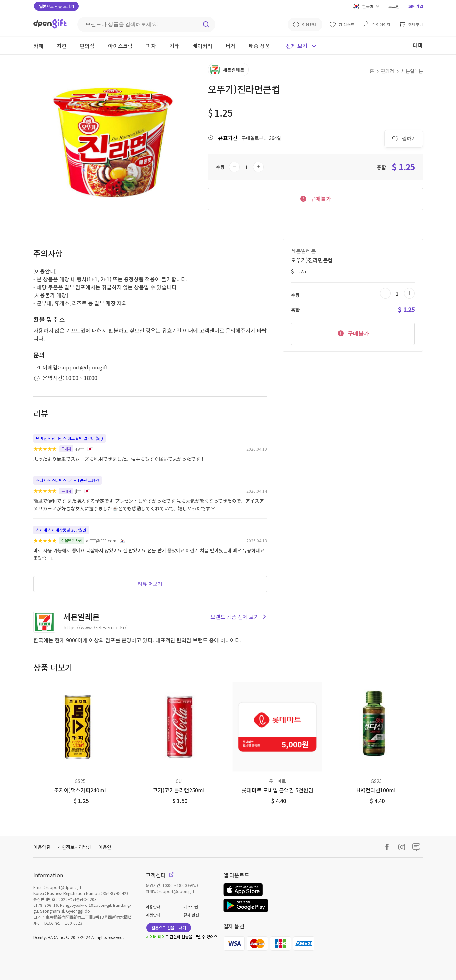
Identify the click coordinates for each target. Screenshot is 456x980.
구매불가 (315, 198)
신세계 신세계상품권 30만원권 (61, 530)
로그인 (394, 6)
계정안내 (153, 915)
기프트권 (191, 907)
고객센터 (160, 875)
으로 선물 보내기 (56, 6)
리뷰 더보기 (150, 584)
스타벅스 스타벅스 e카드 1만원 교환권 (68, 480)
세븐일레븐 (412, 71)
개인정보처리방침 (75, 847)
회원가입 (416, 6)
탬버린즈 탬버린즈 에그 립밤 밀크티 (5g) (70, 438)
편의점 (388, 71)
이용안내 (107, 847)
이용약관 (42, 847)
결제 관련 (191, 915)
